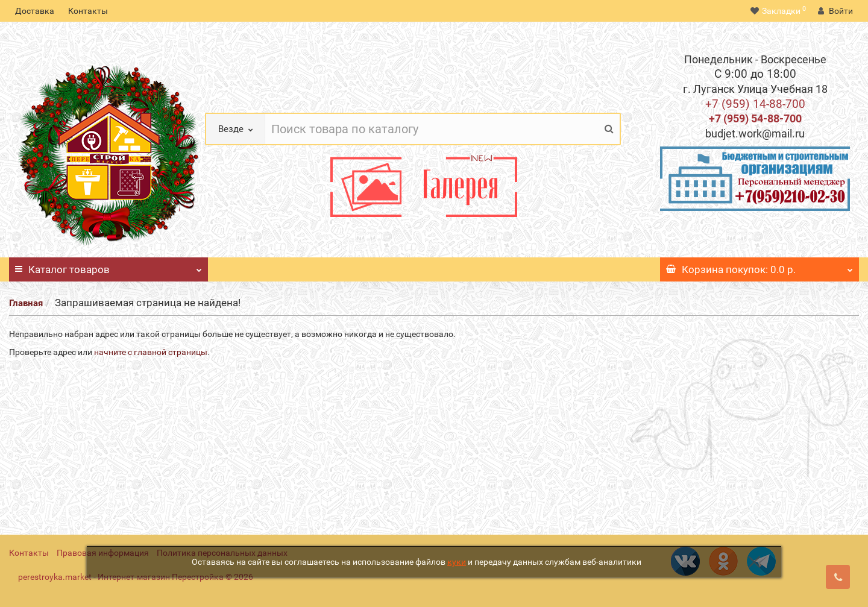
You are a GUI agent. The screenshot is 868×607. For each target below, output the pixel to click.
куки (457, 562)
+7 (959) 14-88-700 (755, 104)
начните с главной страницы (151, 352)
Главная (26, 303)
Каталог (108, 266)
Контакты (88, 11)
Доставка (35, 11)
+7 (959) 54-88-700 (755, 118)
